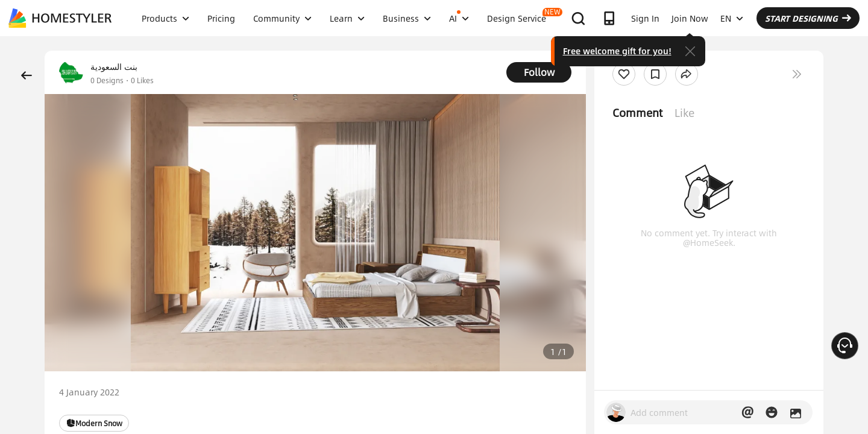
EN (732, 18)
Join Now (690, 18)
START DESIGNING (808, 18)
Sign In (645, 18)
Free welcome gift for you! (617, 51)
